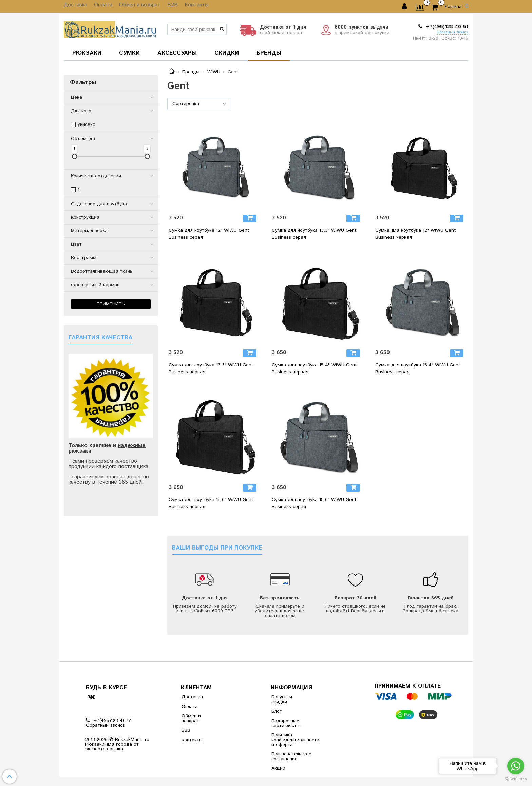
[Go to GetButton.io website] (516, 779)
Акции (278, 768)
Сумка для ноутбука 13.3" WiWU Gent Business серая (314, 234)
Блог (277, 711)
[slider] (74, 157)
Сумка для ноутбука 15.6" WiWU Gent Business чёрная (211, 503)
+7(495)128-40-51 (446, 27)
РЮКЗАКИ (87, 53)
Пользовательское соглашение (288, 756)
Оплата (100, 6)
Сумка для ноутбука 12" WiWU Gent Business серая (209, 234)
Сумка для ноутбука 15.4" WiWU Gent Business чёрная (314, 369)
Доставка (74, 6)
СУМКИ (129, 53)
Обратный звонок (452, 32)
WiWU (214, 72)
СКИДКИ (227, 53)
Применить (111, 304)
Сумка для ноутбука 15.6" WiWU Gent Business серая (314, 503)
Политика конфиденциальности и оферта (288, 740)
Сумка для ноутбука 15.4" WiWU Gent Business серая (418, 369)
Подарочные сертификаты (287, 723)
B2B (165, 6)
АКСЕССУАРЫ (177, 53)
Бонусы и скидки (282, 699)
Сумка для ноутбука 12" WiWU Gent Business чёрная (416, 234)
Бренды (191, 72)
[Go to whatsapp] (516, 766)
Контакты (187, 6)
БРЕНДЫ (269, 53)
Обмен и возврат (134, 6)
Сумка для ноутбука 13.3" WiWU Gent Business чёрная (211, 369)
